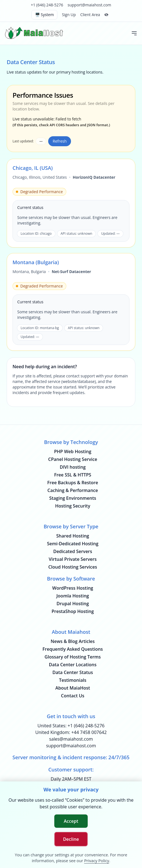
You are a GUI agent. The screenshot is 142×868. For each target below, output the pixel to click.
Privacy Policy (97, 861)
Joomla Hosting (73, 596)
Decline (71, 839)
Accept (71, 821)
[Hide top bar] (106, 15)
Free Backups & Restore (73, 483)
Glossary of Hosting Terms (73, 657)
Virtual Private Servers (73, 559)
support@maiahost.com (90, 5)
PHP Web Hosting (73, 451)
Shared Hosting (73, 536)
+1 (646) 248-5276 (47, 5)
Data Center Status (73, 672)
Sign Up (69, 15)
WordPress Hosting (73, 588)
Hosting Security (73, 506)
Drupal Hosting (73, 604)
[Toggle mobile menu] (134, 33)
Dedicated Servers (73, 551)
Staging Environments (73, 498)
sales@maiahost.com (71, 739)
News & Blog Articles (73, 641)
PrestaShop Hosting (73, 611)
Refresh (60, 141)
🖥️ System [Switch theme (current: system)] (45, 15)
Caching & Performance (73, 490)
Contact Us (73, 696)
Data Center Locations (73, 665)
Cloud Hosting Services (73, 567)
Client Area (90, 15)
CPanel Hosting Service (73, 459)
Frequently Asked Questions (73, 649)
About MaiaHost (73, 688)
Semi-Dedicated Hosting (73, 544)
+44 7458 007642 (89, 732)
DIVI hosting (73, 467)
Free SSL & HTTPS (73, 475)
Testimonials (73, 680)
